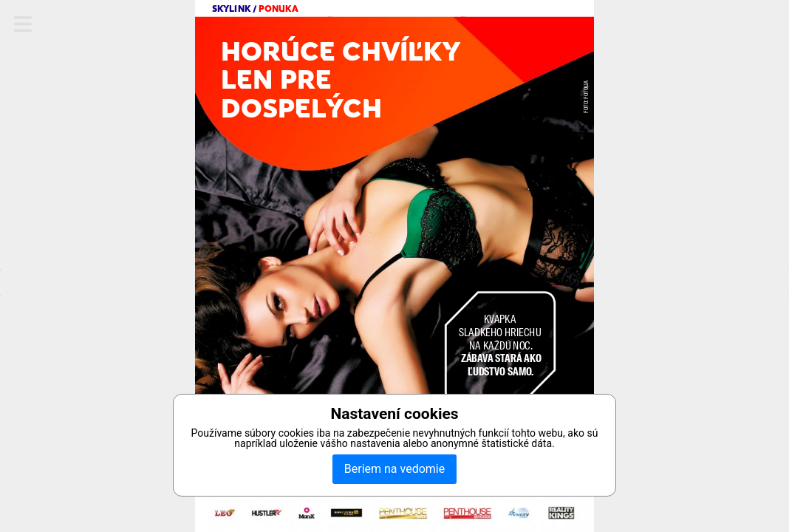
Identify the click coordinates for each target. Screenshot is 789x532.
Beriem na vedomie (394, 469)
